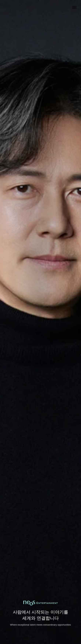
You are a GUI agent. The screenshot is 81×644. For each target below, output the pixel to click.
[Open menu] (74, 7)
